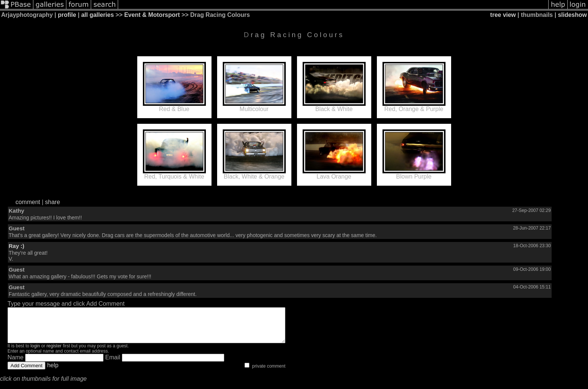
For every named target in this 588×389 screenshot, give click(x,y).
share (52, 202)
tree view (503, 15)
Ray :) (16, 246)
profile (67, 15)
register (54, 353)
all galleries (97, 15)
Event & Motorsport (152, 15)
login (35, 353)
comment (28, 202)
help (53, 372)
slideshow (572, 15)
